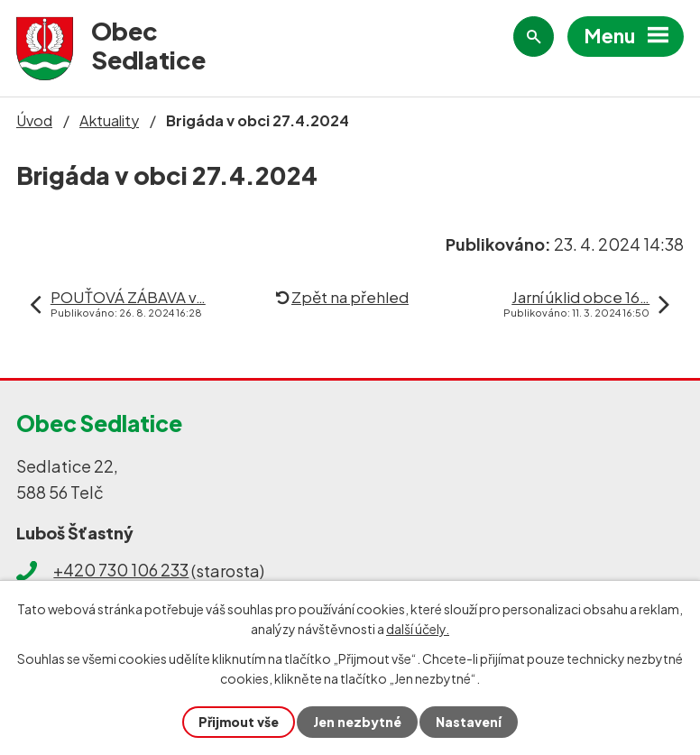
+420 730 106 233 (121, 570)
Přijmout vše (239, 722)
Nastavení (469, 722)
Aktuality (109, 120)
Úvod (34, 120)
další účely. (418, 629)
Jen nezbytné (357, 722)
